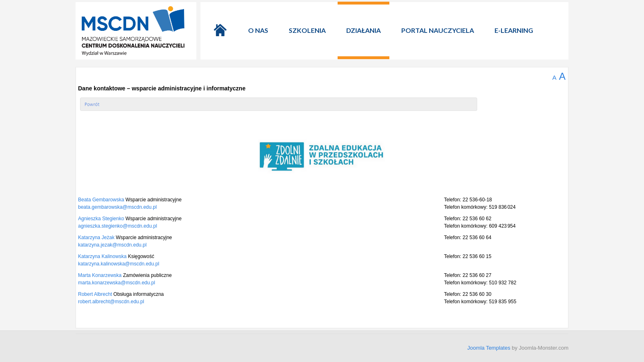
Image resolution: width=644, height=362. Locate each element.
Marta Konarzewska (100, 275)
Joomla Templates (489, 348)
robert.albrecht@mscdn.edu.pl (111, 302)
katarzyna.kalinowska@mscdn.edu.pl (119, 264)
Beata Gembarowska (102, 200)
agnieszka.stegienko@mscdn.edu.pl (117, 226)
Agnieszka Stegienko (102, 219)
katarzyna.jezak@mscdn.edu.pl (112, 245)
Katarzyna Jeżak (97, 237)
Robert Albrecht (96, 294)
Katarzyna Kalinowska (103, 256)
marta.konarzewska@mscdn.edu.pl (117, 283)
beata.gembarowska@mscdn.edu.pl (117, 207)
